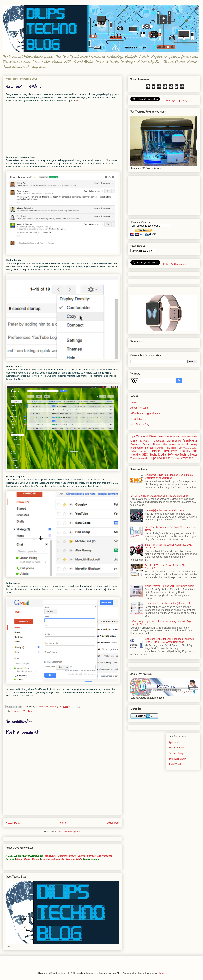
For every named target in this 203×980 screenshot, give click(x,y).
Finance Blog (176, 753)
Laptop (81, 856)
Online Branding (190, 448)
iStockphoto (32, 373)
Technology (50, 856)
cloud (184, 437)
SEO (145, 455)
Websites (27, 711)
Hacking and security (53, 859)
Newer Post (13, 823)
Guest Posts (151, 444)
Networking (159, 448)
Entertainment (174, 441)
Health (181, 445)
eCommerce (146, 441)
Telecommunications (140, 458)
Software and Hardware (100, 856)
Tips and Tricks (74, 859)
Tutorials (176, 458)
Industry (17, 711)
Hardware (169, 444)
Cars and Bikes (146, 436)
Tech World (175, 764)
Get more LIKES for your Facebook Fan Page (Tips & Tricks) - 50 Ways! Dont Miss (169, 640)
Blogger (162, 973)
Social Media (23, 859)
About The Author (140, 408)
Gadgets (62, 856)
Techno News (189, 455)
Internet (149, 448)
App (133, 436)
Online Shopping (139, 451)
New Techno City (174, 448)
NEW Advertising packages (145, 413)
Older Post (113, 823)
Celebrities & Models (169, 436)
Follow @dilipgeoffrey (175, 101)
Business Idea (176, 748)
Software (173, 455)
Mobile (72, 856)
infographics (137, 448)
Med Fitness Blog (140, 424)
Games (35, 859)
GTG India (136, 419)
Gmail (78, 101)
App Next (174, 742)
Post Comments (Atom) (69, 832)
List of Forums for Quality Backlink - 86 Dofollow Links (160, 496)
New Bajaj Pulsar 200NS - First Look (165, 510)
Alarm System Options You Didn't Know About (170, 586)
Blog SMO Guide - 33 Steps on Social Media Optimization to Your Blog (169, 476)
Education (159, 441)
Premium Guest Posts (164, 451)
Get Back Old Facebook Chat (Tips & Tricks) (169, 604)
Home (63, 823)
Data (189, 437)
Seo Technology (177, 759)
